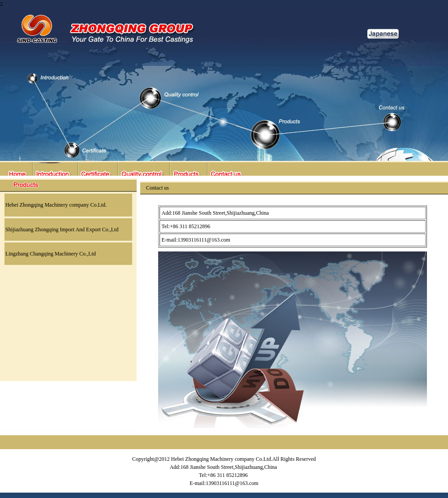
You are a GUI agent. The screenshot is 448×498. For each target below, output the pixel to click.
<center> (224, 88)
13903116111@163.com (204, 240)
